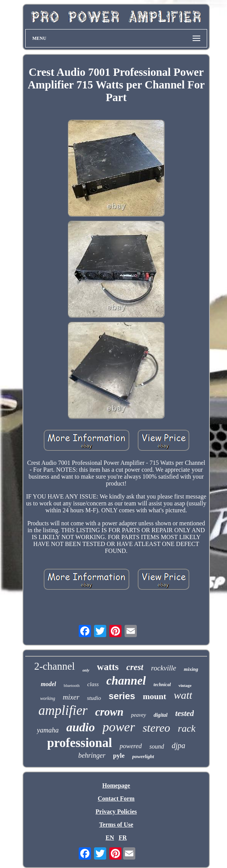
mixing (191, 669)
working (48, 698)
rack (186, 728)
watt (183, 695)
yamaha (48, 730)
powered (131, 746)
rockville (164, 668)
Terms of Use (116, 825)
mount (155, 696)
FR (122, 838)
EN (110, 838)
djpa (178, 745)
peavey (139, 715)
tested (184, 713)
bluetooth (72, 685)
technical (162, 685)
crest (135, 667)
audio (80, 727)
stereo (156, 728)
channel (126, 681)
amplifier (63, 710)
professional (79, 743)
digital (161, 715)
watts (108, 667)
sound (157, 746)
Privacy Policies (116, 812)
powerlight (143, 756)
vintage (185, 685)
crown (109, 712)
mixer (71, 697)
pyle (119, 756)
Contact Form (116, 799)
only (86, 670)
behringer (92, 755)
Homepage (116, 785)
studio (94, 698)
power (119, 727)
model (49, 684)
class (93, 684)
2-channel (54, 666)
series (122, 696)
